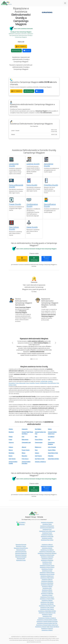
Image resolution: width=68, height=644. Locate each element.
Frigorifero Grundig (51, 185)
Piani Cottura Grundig (14, 228)
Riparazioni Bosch (21, 550)
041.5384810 (21, 47)
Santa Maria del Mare (53, 459)
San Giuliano (38, 429)
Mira (36, 437)
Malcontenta (25, 440)
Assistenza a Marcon (47, 580)
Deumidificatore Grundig (50, 205)
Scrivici (27, 51)
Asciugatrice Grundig (49, 165)
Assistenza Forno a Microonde (47, 531)
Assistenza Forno (47, 529)
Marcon (11, 450)
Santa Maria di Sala (53, 453)
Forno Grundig (32, 185)
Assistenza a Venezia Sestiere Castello (47, 620)
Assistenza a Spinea (47, 614)
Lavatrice (50, 381)
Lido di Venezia (52, 447)
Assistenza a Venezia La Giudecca (47, 618)
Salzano (37, 453)
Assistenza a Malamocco (47, 576)
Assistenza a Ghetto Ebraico (47, 573)
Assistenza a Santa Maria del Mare (47, 611)
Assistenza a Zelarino (47, 630)
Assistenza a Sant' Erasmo (47, 609)
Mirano (24, 453)
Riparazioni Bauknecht (21, 553)
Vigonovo (11, 443)
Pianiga (11, 437)
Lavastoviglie (44, 381)
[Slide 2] (34, 359)
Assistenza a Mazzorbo (47, 585)
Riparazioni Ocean (21, 560)
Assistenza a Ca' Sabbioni (47, 550)
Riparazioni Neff (21, 559)
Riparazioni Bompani (21, 545)
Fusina (10, 440)
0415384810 (21, 523)
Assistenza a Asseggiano (47, 546)
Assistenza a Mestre (47, 587)
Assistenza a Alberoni (47, 545)
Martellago (11, 453)
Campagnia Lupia (26, 443)
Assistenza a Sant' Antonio (47, 607)
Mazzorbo (24, 456)
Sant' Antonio (12, 459)
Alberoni (24, 447)
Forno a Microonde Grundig (16, 186)
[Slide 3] (37, 359)
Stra (49, 440)
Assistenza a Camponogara (47, 555)
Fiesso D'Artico (39, 440)
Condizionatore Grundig (32, 205)
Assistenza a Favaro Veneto (47, 566)
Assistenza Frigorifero (47, 535)
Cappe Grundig (32, 227)
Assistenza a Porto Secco (47, 597)
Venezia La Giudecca (40, 462)
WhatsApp (16, 51)
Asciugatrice (12, 383)
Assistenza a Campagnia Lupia (47, 552)
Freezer (37, 383)
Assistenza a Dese (47, 562)
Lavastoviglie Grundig (14, 165)
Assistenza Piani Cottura (47, 540)
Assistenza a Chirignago (47, 560)
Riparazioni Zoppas (21, 546)
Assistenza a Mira (47, 588)
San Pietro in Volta (40, 459)
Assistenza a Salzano (47, 601)
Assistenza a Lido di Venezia (47, 574)
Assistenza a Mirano (47, 590)
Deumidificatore (52, 383)
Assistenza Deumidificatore (47, 528)
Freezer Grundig (15, 204)
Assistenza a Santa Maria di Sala (47, 613)
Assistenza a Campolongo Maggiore (47, 553)
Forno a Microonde (20, 383)
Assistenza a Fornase (47, 569)
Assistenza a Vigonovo (47, 628)
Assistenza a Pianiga (47, 595)
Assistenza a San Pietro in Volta (47, 606)
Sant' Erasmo (38, 456)
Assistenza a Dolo (47, 564)
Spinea (50, 429)
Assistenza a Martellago (47, 583)
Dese (36, 450)
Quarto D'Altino (52, 450)
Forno (27, 383)
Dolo (23, 437)
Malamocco (38, 447)
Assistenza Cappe (47, 524)
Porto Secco (25, 459)
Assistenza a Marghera (47, 581)
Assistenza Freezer (47, 533)
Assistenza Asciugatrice (47, 522)
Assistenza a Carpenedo (47, 557)
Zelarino (11, 429)
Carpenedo (25, 429)
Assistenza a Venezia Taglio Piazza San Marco (47, 627)
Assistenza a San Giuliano (47, 602)
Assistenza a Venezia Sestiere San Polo (47, 623)
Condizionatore (44, 383)
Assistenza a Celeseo (47, 559)
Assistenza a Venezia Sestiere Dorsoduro (47, 621)
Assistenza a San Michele (47, 604)
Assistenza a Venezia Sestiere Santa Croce (47, 625)
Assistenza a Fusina (47, 571)
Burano (11, 456)
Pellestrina (51, 456)
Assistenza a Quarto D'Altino (47, 599)
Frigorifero (32, 383)
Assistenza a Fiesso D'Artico (47, 567)
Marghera (11, 432)
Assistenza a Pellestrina (47, 594)
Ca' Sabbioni (51, 437)
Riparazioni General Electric (21, 548)
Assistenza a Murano (47, 592)
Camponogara (39, 443)
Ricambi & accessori (47, 259)
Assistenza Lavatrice (47, 538)
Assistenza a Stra (47, 616)
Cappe (15, 385)
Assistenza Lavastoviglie (47, 536)
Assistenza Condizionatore (47, 526)
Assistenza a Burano (47, 548)
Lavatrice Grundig (33, 164)
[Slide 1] (31, 359)
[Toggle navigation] (65, 3)
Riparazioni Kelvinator (21, 557)
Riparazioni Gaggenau (21, 555)
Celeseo (11, 447)
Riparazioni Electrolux (21, 552)
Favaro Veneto (26, 450)
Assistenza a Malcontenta (47, 578)
